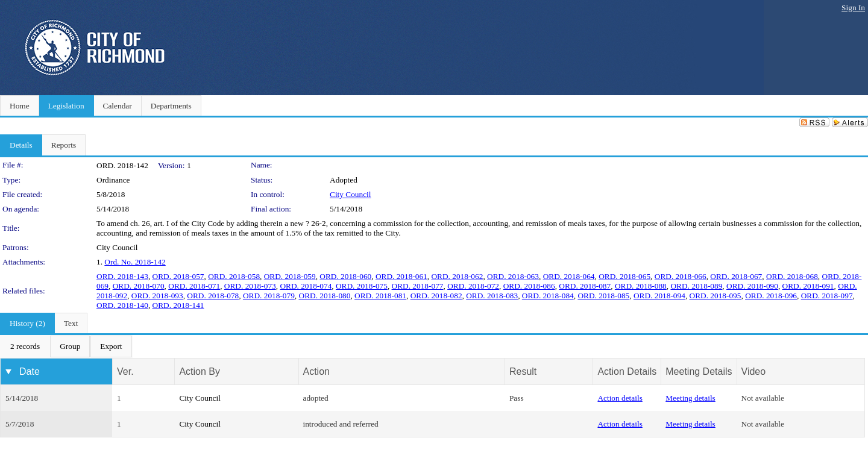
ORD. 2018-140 (122, 305)
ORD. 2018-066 (681, 276)
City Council (351, 194)
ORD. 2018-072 (473, 286)
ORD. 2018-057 (178, 276)
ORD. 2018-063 (513, 276)
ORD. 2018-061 (401, 276)
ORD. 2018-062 (457, 276)
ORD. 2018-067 (736, 276)
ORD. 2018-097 (827, 296)
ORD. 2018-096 (771, 296)
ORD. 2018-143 (122, 276)
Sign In (853, 8)
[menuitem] (25, 346)
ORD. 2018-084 (548, 296)
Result (523, 371)
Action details (620, 398)
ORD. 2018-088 (641, 286)
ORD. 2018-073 (250, 286)
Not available (763, 398)
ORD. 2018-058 (234, 276)
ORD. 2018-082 (436, 296)
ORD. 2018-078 (213, 296)
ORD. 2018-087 (585, 286)
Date (30, 371)
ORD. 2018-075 (362, 286)
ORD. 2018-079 (269, 296)
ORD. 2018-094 (659, 296)
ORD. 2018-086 (529, 286)
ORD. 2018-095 (715, 296)
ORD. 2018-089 (696, 286)
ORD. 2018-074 (306, 286)
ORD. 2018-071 (194, 286)
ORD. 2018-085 (603, 296)
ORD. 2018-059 (290, 276)
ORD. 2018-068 (792, 276)
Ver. (125, 371)
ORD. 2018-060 (345, 276)
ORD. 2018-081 (380, 296)
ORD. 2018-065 (624, 276)
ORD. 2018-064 (569, 276)
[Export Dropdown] (111, 346)
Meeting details (690, 398)
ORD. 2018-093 (157, 296)
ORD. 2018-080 (325, 296)
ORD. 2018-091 (808, 286)
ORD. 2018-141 (178, 305)
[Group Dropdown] (70, 346)
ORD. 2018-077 (418, 286)
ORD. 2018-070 (139, 286)
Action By (200, 371)
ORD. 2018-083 (492, 296)
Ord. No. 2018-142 (135, 262)
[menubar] (66, 346)
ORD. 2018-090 (752, 286)
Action (316, 371)
